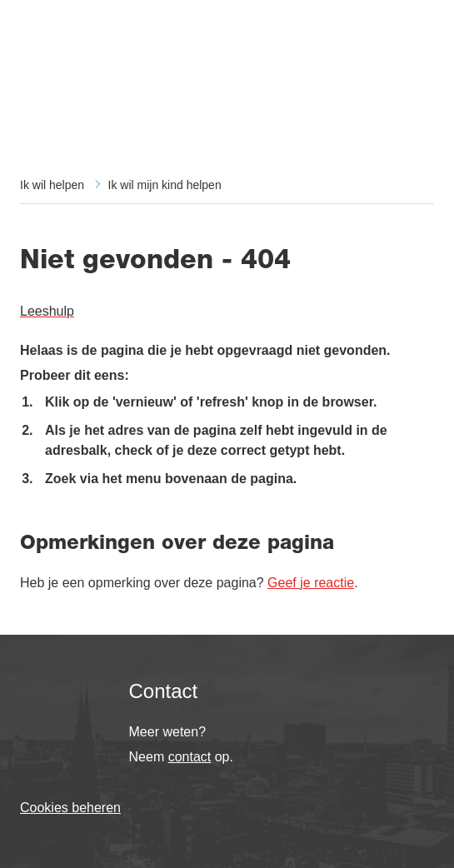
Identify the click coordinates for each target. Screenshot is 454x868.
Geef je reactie (311, 583)
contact (190, 757)
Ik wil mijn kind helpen (165, 185)
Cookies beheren (70, 808)
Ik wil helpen (52, 185)
